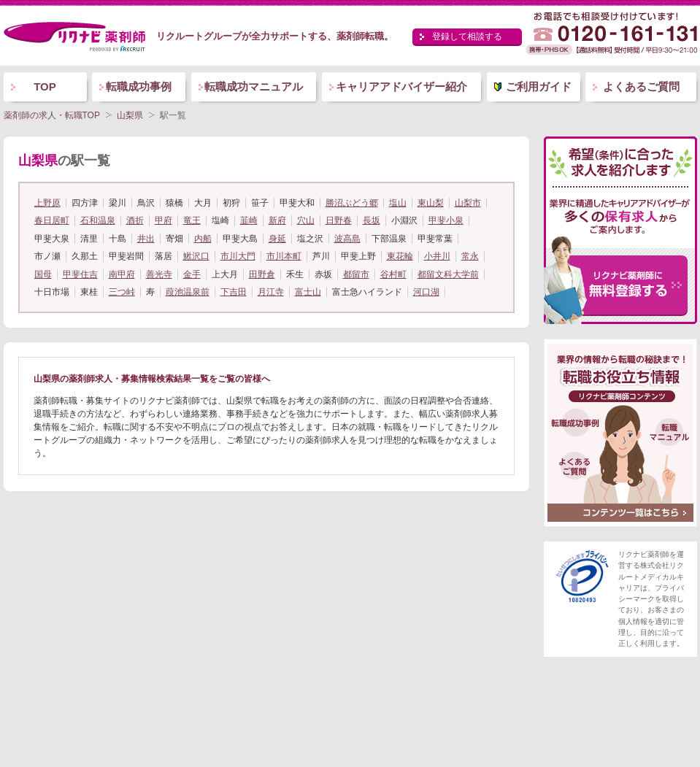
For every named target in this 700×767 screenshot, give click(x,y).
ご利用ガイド (539, 86)
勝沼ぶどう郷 (352, 203)
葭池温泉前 (188, 292)
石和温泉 (98, 220)
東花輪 (400, 256)
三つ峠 (122, 292)
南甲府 (122, 274)
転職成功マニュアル (254, 86)
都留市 (356, 274)
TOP (45, 86)
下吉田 (234, 292)
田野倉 (262, 274)
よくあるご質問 (641, 86)
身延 (277, 239)
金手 (192, 274)
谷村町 (393, 274)
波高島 (347, 239)
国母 (43, 274)
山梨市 (468, 203)
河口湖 (426, 292)
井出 (146, 239)
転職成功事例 (139, 86)
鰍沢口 (196, 256)
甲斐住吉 (80, 274)
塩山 (398, 203)
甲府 (164, 220)
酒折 (135, 220)
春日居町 (52, 220)
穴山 (306, 220)
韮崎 (249, 220)
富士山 (308, 292)
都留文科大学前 (448, 274)
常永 (470, 256)
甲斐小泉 (446, 220)
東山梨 (431, 203)
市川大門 (238, 256)
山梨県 (130, 115)
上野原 (47, 203)
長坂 (372, 220)
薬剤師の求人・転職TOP (52, 115)
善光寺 (159, 274)
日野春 (339, 220)
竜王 (192, 220)
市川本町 (284, 256)
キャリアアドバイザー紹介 (401, 86)
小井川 (437, 256)
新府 (277, 220)
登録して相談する (467, 36)
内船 (203, 239)
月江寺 (271, 292)
